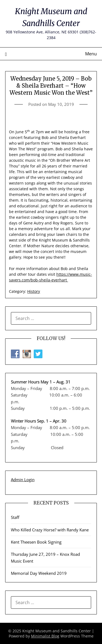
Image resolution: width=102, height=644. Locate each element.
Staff (15, 517)
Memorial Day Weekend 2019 (39, 573)
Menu (91, 54)
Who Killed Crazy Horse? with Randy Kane (50, 530)
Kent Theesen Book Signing (36, 542)
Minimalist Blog (45, 636)
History (34, 291)
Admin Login (23, 480)
